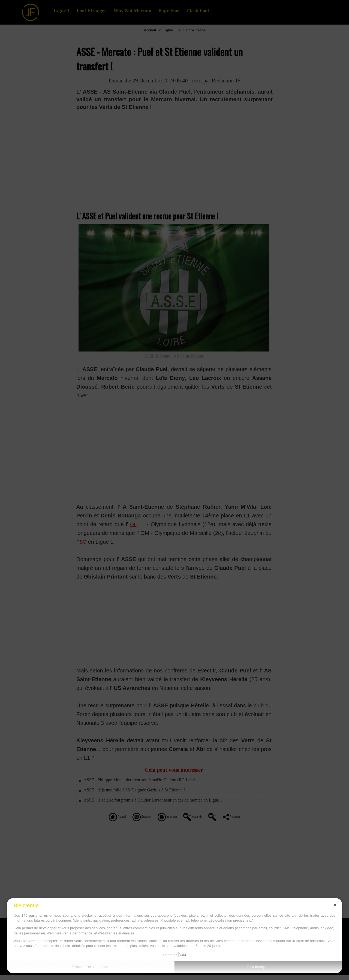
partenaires (38, 915)
